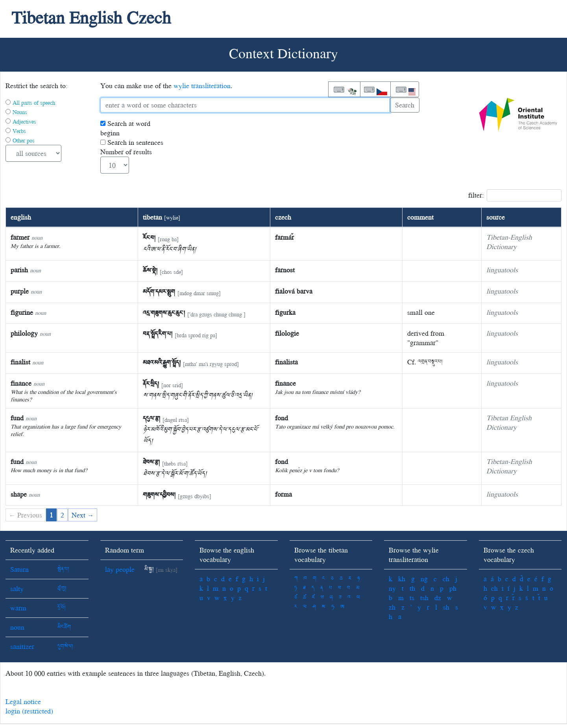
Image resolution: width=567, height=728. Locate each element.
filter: (515, 195)
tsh (424, 598)
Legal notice (23, 701)
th (412, 588)
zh (392, 607)
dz (438, 598)
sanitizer (22, 646)
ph (453, 588)
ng (424, 579)
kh (402, 579)
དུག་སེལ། (65, 646)
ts (412, 598)
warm (18, 608)
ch (446, 579)
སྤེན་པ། (63, 569)
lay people (120, 569)
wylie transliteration (202, 86)
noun (17, 627)
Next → (83, 515)
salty (17, 588)
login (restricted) (29, 711)
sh (446, 607)
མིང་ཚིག (64, 627)
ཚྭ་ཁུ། (62, 588)
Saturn (19, 569)
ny (392, 588)
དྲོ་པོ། (62, 608)
